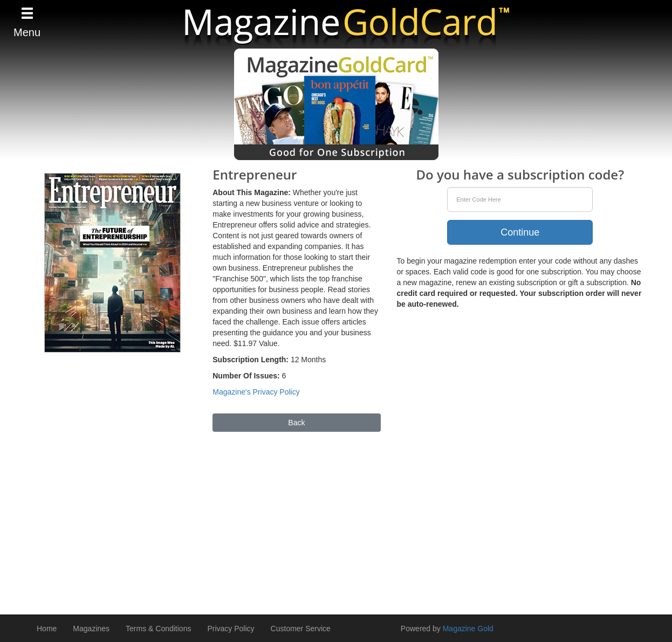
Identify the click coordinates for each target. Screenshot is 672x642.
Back (296, 423)
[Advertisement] (336, 518)
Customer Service (301, 629)
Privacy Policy (231, 629)
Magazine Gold (468, 629)
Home (47, 629)
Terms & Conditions (158, 629)
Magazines (91, 629)
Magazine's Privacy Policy (256, 392)
